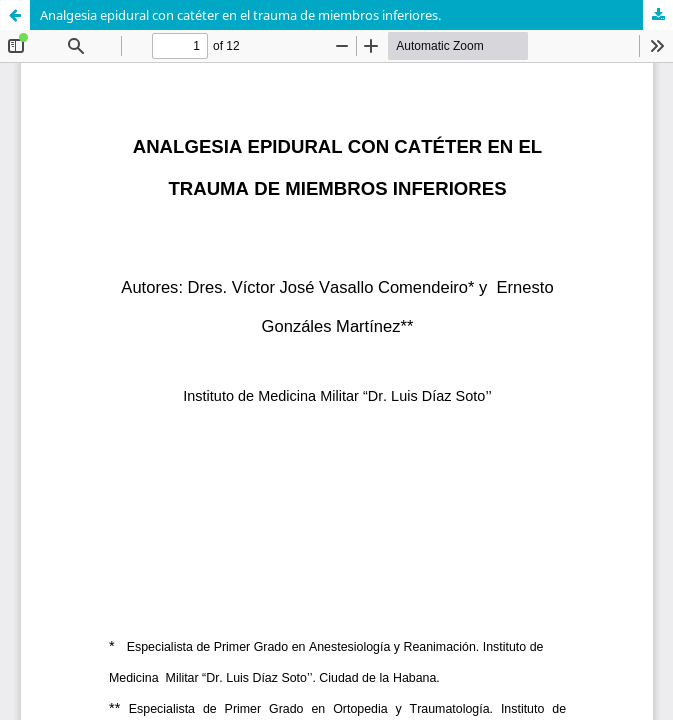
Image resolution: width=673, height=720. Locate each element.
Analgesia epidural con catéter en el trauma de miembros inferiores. (240, 15)
